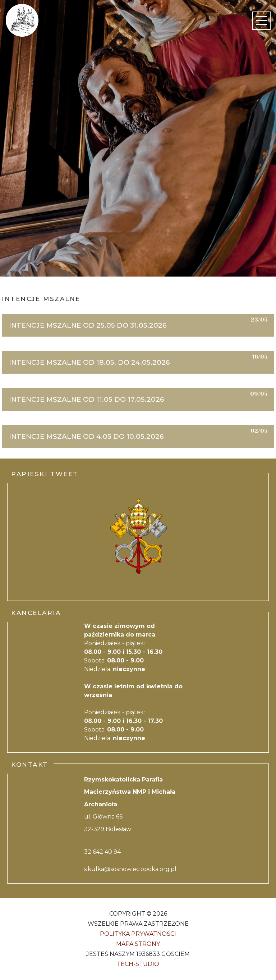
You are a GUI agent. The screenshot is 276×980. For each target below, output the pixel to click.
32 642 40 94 (102, 852)
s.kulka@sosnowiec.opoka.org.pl (130, 869)
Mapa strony (138, 944)
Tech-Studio (138, 964)
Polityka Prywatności (138, 934)
